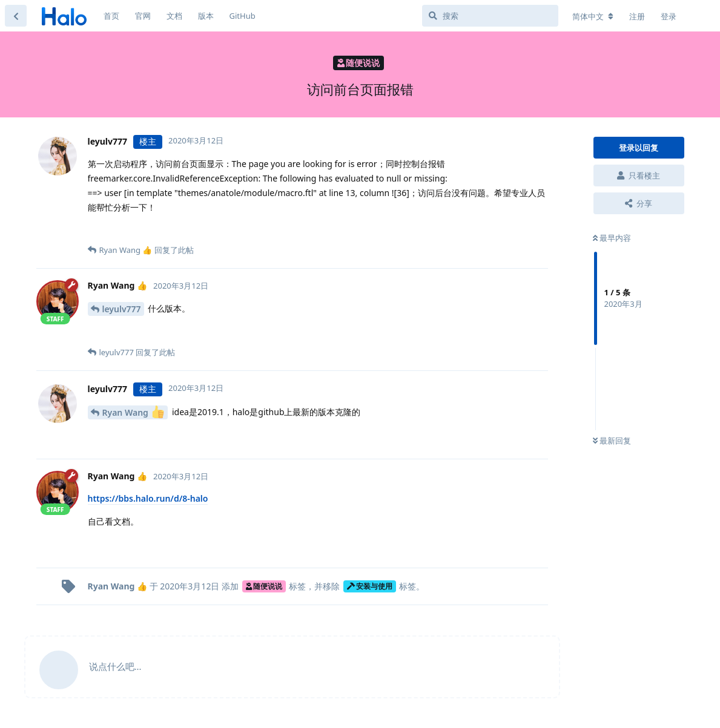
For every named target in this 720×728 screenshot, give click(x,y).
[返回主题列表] (16, 16)
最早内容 (612, 238)
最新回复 (612, 441)
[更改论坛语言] (593, 16)
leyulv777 (122, 309)
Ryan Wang (133, 412)
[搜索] (490, 16)
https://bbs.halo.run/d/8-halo (148, 498)
